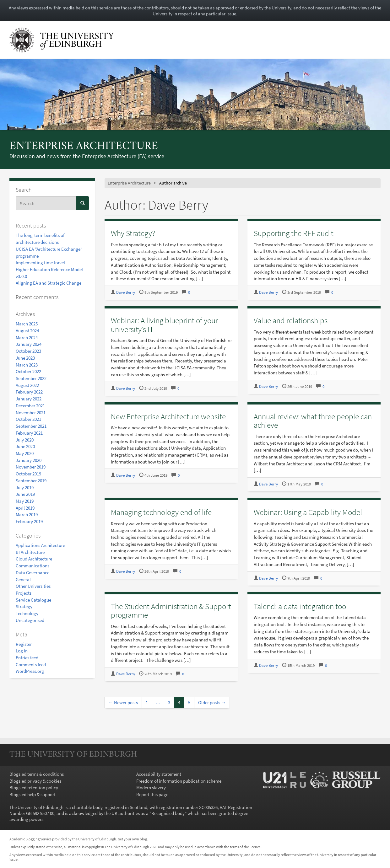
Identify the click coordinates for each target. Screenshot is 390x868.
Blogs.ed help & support (32, 794)
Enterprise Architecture (84, 147)
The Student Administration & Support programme (171, 611)
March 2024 (27, 338)
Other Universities (33, 586)
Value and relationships (291, 320)
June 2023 (25, 358)
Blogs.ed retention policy (34, 788)
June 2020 (25, 446)
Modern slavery (151, 788)
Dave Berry (126, 292)
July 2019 (25, 488)
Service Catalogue (33, 600)
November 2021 (31, 413)
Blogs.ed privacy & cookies (35, 781)
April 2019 (25, 508)
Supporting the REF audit (294, 233)
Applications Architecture (40, 545)
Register (24, 644)
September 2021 (31, 426)
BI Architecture (30, 552)
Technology (27, 613)
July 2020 (25, 440)
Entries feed (27, 658)
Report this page (152, 794)
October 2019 (28, 474)
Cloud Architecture (34, 559)
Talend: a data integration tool (301, 606)
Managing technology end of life (161, 512)
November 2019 (31, 467)
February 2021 (29, 433)
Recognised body (168, 813)
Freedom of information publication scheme (179, 781)
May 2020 (25, 453)
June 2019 (25, 494)
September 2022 (31, 378)
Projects (24, 593)
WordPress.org (30, 671)
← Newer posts (123, 702)
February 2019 (29, 521)
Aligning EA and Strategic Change (49, 283)
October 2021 (28, 419)
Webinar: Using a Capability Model (308, 512)
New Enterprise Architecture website (168, 416)
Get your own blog (132, 839)
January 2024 (29, 344)
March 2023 (27, 365)
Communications (32, 566)
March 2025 (27, 324)
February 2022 (29, 392)
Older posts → (212, 702)
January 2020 (29, 460)
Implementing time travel (40, 263)
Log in (22, 651)
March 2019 (27, 514)
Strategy (24, 606)
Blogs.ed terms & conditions (37, 774)
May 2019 (25, 501)
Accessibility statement (159, 774)
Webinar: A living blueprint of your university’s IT (164, 325)
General (23, 579)
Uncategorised (30, 620)
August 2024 (27, 331)
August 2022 (27, 385)
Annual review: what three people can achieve (313, 421)
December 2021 (30, 406)
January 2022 (29, 399)
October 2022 (28, 371)
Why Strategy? (133, 233)
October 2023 (28, 351)
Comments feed (31, 664)
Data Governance (32, 573)
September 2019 (31, 481)
